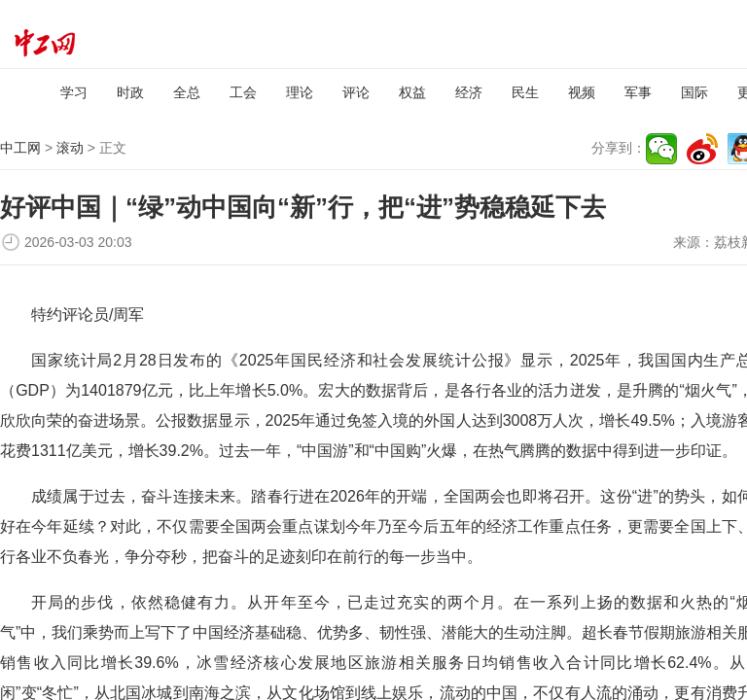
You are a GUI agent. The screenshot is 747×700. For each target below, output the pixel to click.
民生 (525, 92)
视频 (582, 92)
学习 (74, 92)
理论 (300, 92)
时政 (130, 92)
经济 (469, 92)
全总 (187, 92)
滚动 (70, 148)
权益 (412, 92)
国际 (694, 92)
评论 (356, 92)
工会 (243, 92)
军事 (638, 92)
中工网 (20, 148)
